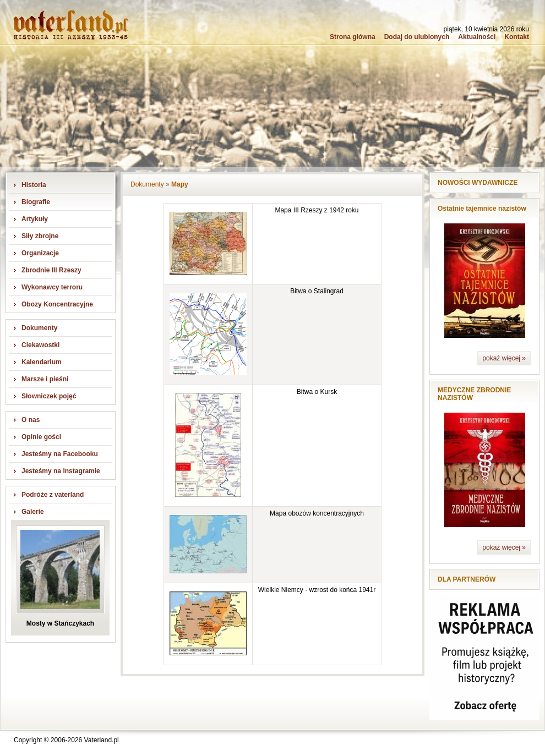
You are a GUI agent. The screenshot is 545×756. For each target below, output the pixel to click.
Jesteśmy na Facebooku (60, 454)
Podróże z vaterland (53, 495)
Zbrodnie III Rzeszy (51, 270)
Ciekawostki (40, 345)
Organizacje (40, 253)
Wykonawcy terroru (52, 287)
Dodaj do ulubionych (417, 37)
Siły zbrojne (40, 236)
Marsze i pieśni (45, 379)
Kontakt (517, 37)
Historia (34, 185)
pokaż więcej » (504, 358)
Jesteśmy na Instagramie (61, 471)
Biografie (36, 202)
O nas (31, 420)
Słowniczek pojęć (49, 396)
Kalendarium (42, 362)
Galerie (33, 512)
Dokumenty (39, 328)
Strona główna (353, 37)
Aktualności (477, 37)
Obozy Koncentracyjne (57, 304)
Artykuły (35, 219)
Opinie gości (41, 437)
